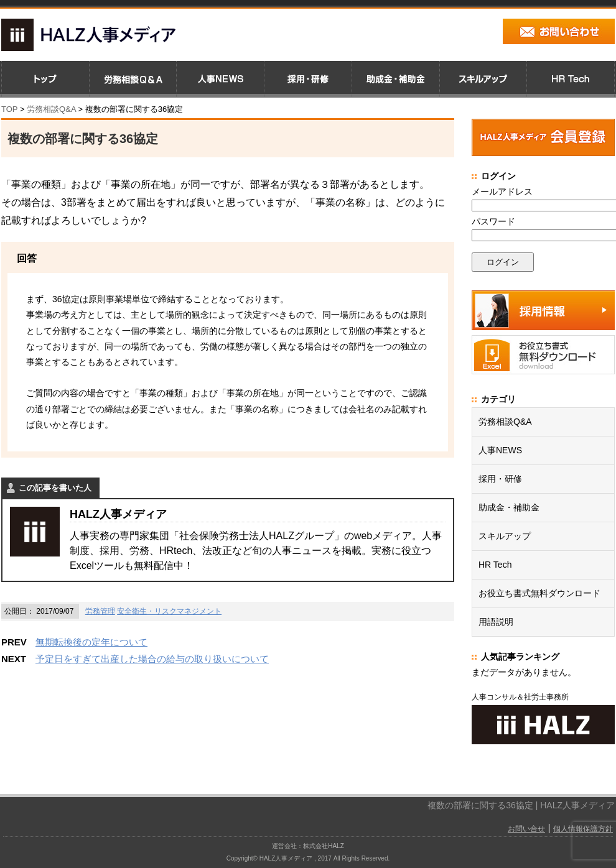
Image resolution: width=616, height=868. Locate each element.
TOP (9, 109)
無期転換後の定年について (91, 642)
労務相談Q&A (51, 109)
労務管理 (100, 611)
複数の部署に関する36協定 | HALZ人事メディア (521, 805)
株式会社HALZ (324, 846)
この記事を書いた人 (55, 488)
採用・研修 (500, 479)
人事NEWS (500, 450)
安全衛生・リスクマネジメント (169, 611)
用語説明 (496, 622)
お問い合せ (526, 829)
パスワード (493, 221)
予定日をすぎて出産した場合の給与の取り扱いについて (152, 659)
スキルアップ (505, 536)
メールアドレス (502, 192)
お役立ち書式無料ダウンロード (539, 593)
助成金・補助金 (509, 507)
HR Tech (495, 565)
